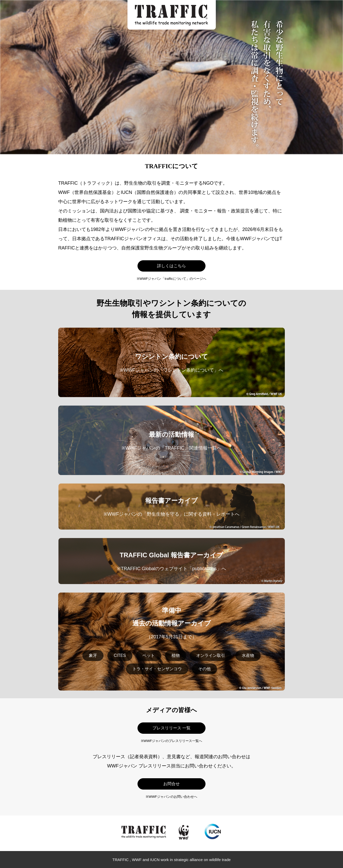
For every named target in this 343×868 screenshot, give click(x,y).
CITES (120, 655)
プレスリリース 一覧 (171, 728)
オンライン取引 (211, 655)
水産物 (248, 655)
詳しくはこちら (171, 266)
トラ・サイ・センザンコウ (157, 669)
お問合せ (171, 784)
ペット (149, 655)
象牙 (93, 655)
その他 (204, 669)
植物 (176, 655)
